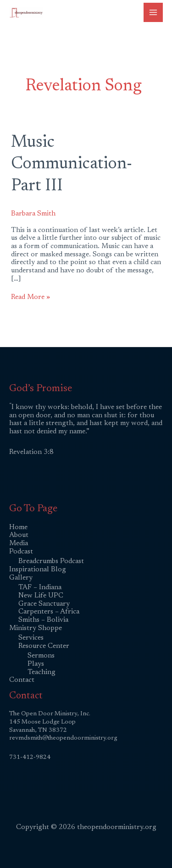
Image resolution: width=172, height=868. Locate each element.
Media (19, 544)
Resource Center (44, 646)
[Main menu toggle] (153, 12)
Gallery (21, 578)
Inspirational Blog (38, 570)
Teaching (42, 672)
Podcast (21, 552)
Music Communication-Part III (72, 165)
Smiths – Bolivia (43, 620)
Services (31, 638)
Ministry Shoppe (36, 628)
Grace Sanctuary (44, 604)
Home (18, 528)
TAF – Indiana (40, 588)
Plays (36, 664)
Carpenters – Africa (49, 612)
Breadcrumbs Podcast (51, 561)
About (19, 535)
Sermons (41, 656)
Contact (22, 680)
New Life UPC (41, 596)
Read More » (31, 297)
